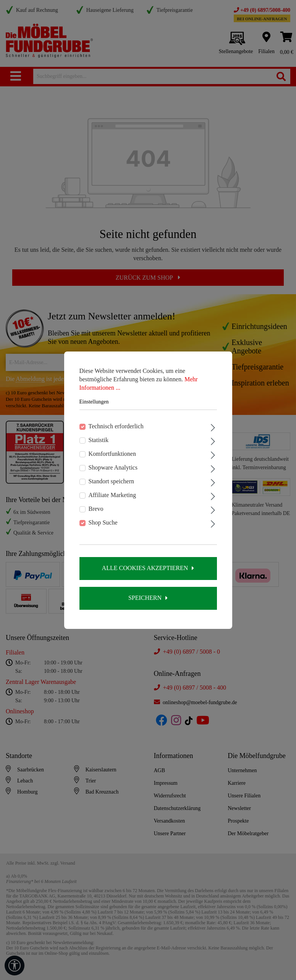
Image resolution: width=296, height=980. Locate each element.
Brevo (96, 509)
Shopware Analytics (113, 467)
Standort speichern (112, 481)
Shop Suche (103, 522)
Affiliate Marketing (112, 495)
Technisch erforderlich (116, 426)
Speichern (145, 598)
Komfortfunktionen (112, 454)
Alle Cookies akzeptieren (145, 568)
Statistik (99, 440)
